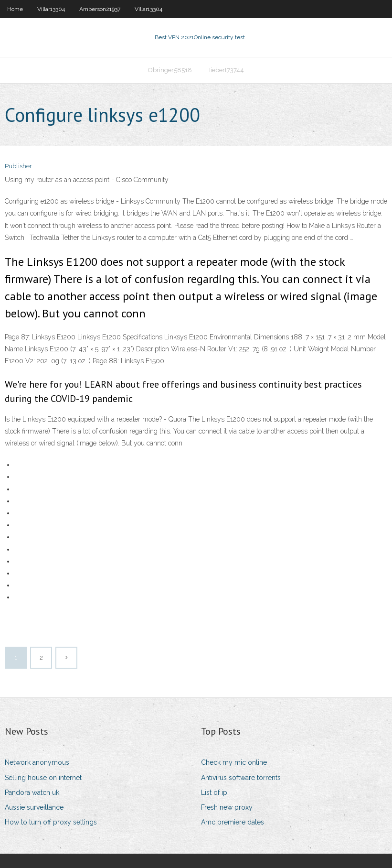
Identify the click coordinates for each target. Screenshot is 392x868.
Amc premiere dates (233, 822)
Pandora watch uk (32, 792)
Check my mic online (234, 762)
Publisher (18, 166)
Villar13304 (51, 9)
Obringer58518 (170, 70)
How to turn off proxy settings (51, 822)
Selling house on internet (43, 778)
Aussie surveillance (34, 807)
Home (15, 9)
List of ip (214, 792)
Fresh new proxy (227, 807)
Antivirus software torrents (241, 778)
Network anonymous (37, 762)
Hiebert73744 (225, 70)
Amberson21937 (100, 9)
